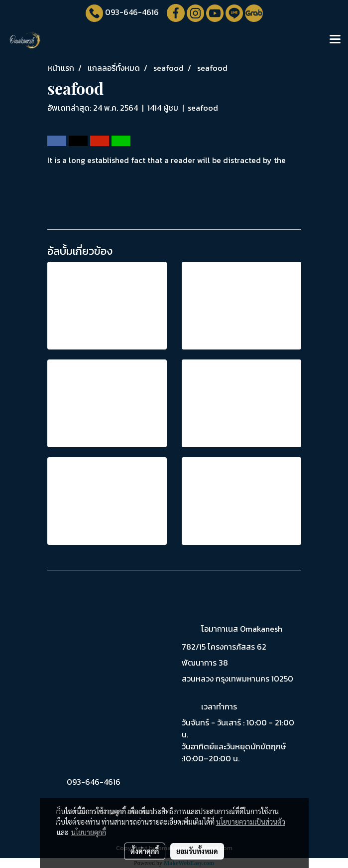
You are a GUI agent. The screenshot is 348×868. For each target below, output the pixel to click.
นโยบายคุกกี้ (89, 832)
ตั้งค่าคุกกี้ (145, 851)
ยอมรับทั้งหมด (197, 851)
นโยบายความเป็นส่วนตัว (251, 822)
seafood (203, 108)
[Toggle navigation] (335, 40)
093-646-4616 (132, 12)
